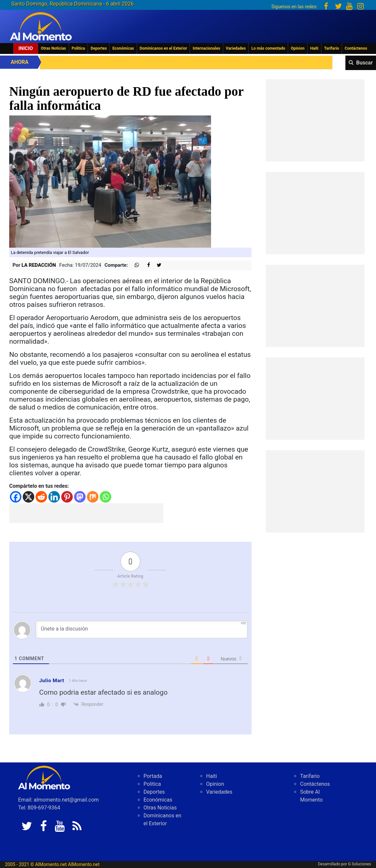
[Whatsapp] (106, 497)
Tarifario (332, 48)
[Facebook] (16, 497)
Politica (79, 48)
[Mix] (93, 497)
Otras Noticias (54, 48)
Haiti (314, 48)
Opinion (298, 48)
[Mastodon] (80, 497)
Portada (153, 776)
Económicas (123, 48)
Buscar (364, 63)
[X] (28, 497)
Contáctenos (356, 48)
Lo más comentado (268, 48)
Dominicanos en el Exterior (163, 48)
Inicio (26, 48)
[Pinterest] (67, 497)
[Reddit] (41, 497)
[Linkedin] (54, 497)
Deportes (99, 48)
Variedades (236, 48)
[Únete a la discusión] (142, 630)
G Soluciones (360, 864)
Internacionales (206, 48)
